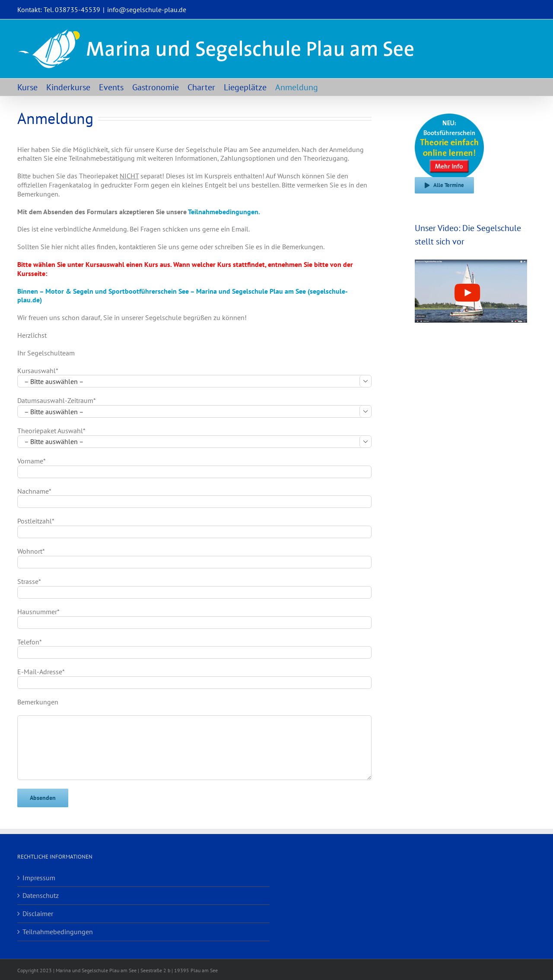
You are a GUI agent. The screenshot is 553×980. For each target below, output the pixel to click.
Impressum (39, 878)
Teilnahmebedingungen (58, 932)
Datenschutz (41, 895)
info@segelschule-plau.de (147, 10)
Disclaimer (38, 913)
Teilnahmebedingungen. (224, 212)
